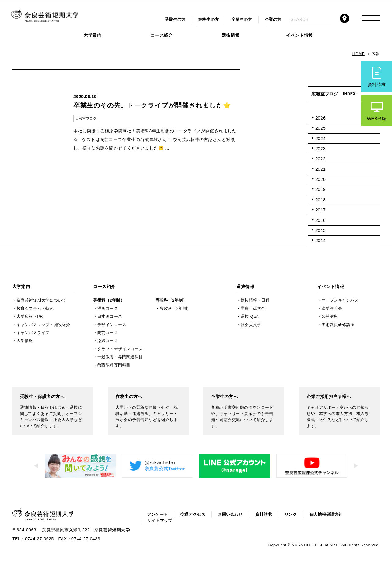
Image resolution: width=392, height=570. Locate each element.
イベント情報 (299, 35)
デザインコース (112, 325)
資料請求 (377, 85)
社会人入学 (251, 325)
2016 (320, 220)
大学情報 (25, 341)
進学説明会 (332, 309)
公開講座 (330, 317)
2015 (320, 230)
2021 (320, 169)
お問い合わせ (230, 515)
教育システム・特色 (35, 309)
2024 (320, 139)
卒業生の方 (242, 20)
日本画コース (110, 317)
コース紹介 (162, 35)
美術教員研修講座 (338, 325)
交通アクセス (193, 515)
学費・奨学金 (253, 309)
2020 (320, 179)
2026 (320, 118)
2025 (320, 128)
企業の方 (273, 20)
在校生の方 (209, 20)
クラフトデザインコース (120, 349)
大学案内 (92, 35)
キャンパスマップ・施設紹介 (43, 325)
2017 (320, 210)
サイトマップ (160, 521)
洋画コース (108, 309)
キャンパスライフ (33, 333)
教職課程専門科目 (114, 365)
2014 (320, 241)
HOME (359, 54)
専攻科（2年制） (171, 300)
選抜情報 (231, 35)
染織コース (108, 341)
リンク (291, 515)
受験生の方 (175, 20)
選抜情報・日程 (255, 300)
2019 (320, 189)
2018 (320, 200)
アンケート (157, 515)
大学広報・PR (30, 317)
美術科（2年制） (109, 300)
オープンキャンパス (340, 300)
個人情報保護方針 (326, 515)
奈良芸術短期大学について (41, 300)
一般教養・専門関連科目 (120, 357)
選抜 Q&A (250, 317)
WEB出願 (377, 119)
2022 (320, 159)
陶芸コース (108, 333)
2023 (320, 149)
